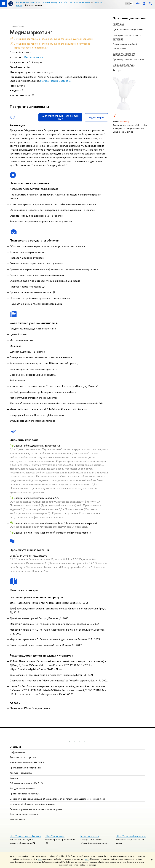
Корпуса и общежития (21, 773)
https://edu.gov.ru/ (55, 836)
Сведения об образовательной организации (32, 804)
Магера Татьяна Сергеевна (55, 81)
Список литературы (124, 65)
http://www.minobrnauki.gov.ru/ (26, 836)
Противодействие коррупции (25, 794)
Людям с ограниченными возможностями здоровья (36, 809)
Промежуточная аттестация (128, 59)
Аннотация (119, 24)
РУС (127, 3)
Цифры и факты (18, 752)
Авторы (117, 70)
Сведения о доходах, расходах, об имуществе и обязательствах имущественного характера (57, 799)
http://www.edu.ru (90, 836)
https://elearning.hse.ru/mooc (131, 836)
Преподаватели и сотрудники (25, 768)
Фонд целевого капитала (23, 788)
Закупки (14, 778)
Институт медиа (33, 57)
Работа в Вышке (18, 820)
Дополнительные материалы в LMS (60, 117)
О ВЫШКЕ (16, 747)
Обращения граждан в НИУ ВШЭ (26, 783)
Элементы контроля (124, 54)
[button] (70, 741)
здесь (40, 859)
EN (131, 3)
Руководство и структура (23, 757)
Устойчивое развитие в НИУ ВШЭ (27, 762)
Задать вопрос (96, 117)
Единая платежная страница (24, 814)
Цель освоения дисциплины (128, 29)
